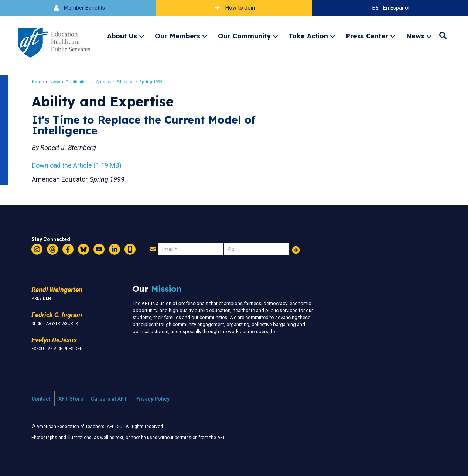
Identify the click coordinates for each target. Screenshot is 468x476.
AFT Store (71, 399)
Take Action (308, 36)
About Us (122, 36)
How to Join (234, 8)
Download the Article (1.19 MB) (77, 165)
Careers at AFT (109, 399)
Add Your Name (296, 250)
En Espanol (390, 8)
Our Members (177, 36)
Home (39, 82)
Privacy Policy (152, 399)
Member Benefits (78, 8)
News (415, 36)
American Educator (116, 82)
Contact (41, 399)
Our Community (244, 36)
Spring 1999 (151, 82)
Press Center (367, 36)
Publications (79, 82)
